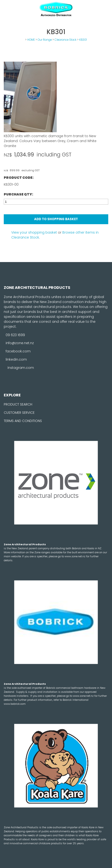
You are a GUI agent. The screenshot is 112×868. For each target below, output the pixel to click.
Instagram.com (21, 368)
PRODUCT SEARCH (18, 404)
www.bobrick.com (15, 704)
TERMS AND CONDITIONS (23, 421)
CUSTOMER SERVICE (19, 413)
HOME (31, 40)
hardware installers (16, 696)
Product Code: (19, 178)
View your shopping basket (34, 232)
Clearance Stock (66, 40)
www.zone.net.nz (75, 556)
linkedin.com (16, 359)
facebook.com (18, 351)
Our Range (45, 40)
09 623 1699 (15, 335)
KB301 (83, 40)
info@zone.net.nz (20, 343)
